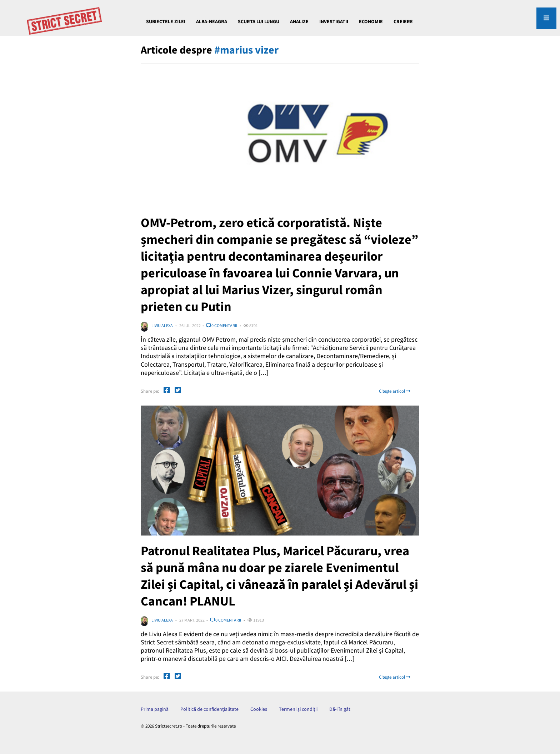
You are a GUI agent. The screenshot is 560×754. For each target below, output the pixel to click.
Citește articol (394, 391)
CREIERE (403, 21)
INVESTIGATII (334, 21)
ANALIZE (299, 21)
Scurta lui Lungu (259, 21)
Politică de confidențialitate (209, 709)
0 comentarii (222, 325)
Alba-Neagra (212, 21)
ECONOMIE (371, 21)
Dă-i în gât (340, 709)
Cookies (259, 709)
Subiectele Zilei (166, 21)
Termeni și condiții (298, 709)
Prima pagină (155, 709)
